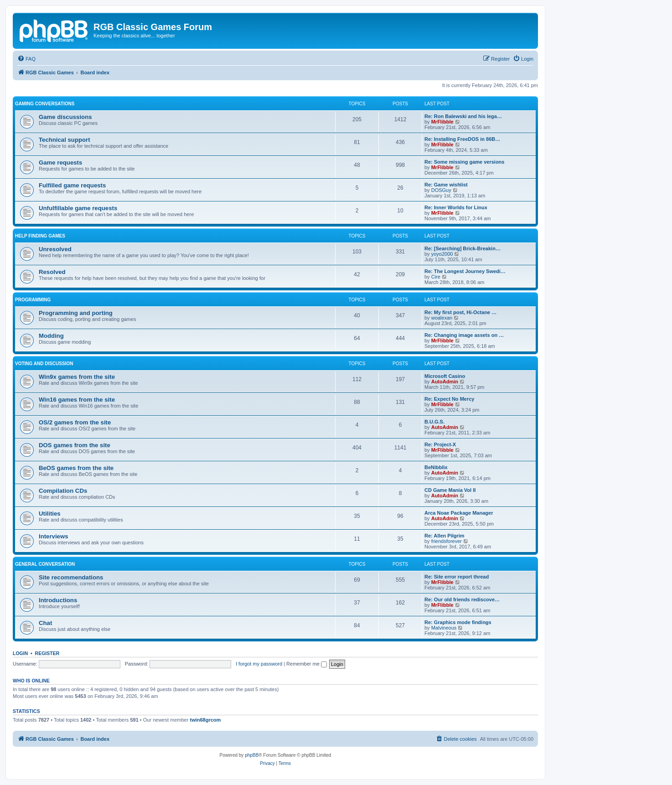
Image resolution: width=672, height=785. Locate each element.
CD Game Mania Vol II (450, 490)
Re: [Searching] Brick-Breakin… (463, 248)
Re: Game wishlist (446, 185)
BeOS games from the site (76, 468)
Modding (51, 336)
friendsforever (447, 541)
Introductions (58, 600)
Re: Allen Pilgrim (445, 536)
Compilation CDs (63, 491)
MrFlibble (442, 122)
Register (47, 653)
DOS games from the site (75, 445)
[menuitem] (26, 59)
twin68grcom (205, 720)
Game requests (60, 163)
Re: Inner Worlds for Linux (456, 207)
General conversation (45, 564)
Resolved (52, 272)
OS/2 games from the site (75, 422)
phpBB (252, 755)
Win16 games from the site (77, 400)
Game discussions (65, 117)
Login (20, 653)
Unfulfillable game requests (78, 208)
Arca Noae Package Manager (459, 513)
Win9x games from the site (77, 377)
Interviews (54, 536)
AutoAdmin (445, 382)
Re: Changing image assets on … (464, 335)
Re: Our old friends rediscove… (462, 599)
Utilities (50, 514)
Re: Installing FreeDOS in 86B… (462, 139)
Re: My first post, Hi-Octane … (460, 312)
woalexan (442, 318)
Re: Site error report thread (457, 577)
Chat (45, 623)
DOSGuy (441, 190)
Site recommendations (71, 577)
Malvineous (444, 628)
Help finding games (40, 236)
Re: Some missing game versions (464, 162)
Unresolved (55, 249)
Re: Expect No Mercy (449, 399)
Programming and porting (76, 313)
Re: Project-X (440, 444)
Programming (33, 300)
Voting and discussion (44, 364)
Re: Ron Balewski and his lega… (463, 116)
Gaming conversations (45, 104)
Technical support (65, 140)
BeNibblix (436, 467)
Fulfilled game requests (72, 185)
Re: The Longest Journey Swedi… (465, 271)
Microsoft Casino (445, 376)
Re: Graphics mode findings (458, 622)
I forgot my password (259, 664)
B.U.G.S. (434, 422)
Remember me (307, 664)
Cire (436, 277)
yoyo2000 (442, 254)
